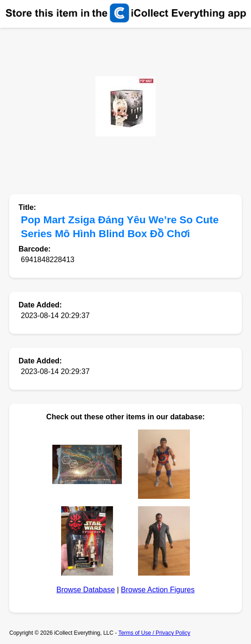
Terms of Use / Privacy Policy (154, 633)
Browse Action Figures (158, 590)
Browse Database (86, 590)
